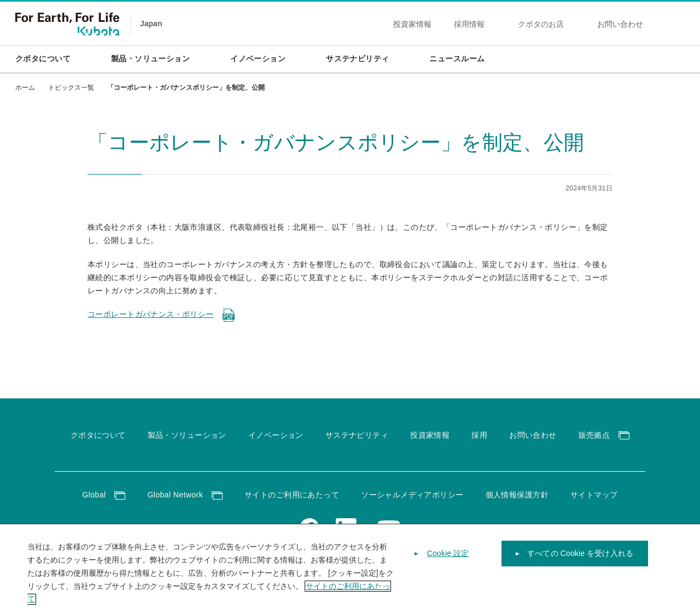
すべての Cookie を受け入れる (580, 563)
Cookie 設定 (448, 563)
